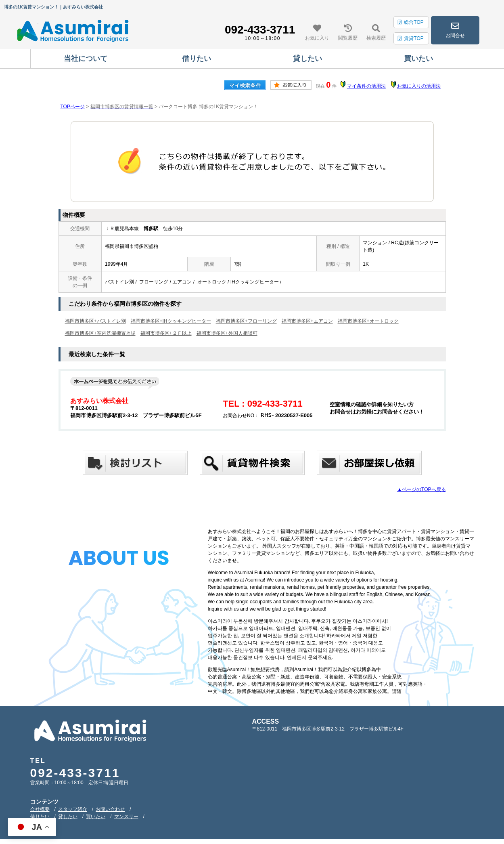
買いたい (96, 817)
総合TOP (410, 22)
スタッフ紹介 (73, 809)
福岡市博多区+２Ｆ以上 (166, 333)
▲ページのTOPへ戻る (421, 489)
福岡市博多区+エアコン (307, 321)
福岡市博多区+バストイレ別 (95, 321)
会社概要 (40, 809)
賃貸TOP (410, 38)
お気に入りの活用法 (419, 86)
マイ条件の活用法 (366, 86)
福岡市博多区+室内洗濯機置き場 (100, 333)
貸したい (68, 817)
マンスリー (126, 817)
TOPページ (73, 107)
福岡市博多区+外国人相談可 (227, 333)
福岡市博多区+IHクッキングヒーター (171, 321)
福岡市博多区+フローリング (246, 321)
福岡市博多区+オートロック (368, 321)
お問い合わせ (110, 809)
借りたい (40, 817)
